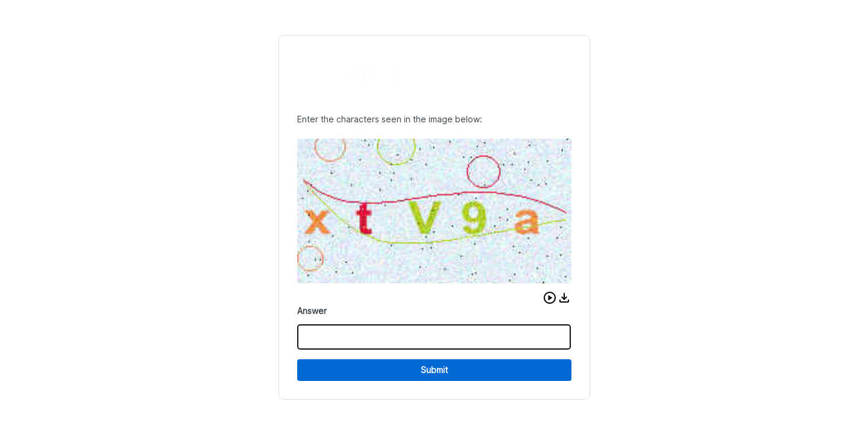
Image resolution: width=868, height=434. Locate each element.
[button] (550, 298)
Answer (312, 311)
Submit (434, 370)
